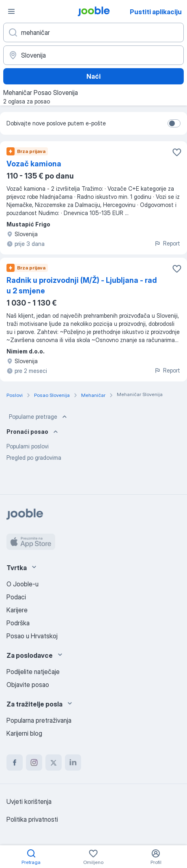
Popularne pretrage (39, 417)
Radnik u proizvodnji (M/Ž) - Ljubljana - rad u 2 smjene (82, 285)
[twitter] (54, 762)
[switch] (174, 123)
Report (167, 243)
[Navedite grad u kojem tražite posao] (93, 55)
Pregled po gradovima (34, 458)
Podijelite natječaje (33, 672)
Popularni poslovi (28, 446)
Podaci (16, 597)
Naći (93, 76)
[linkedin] (73, 762)
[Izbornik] (11, 11)
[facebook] (15, 762)
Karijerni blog (24, 733)
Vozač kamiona (34, 164)
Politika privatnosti (32, 819)
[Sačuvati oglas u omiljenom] (177, 152)
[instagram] (34, 762)
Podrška (18, 623)
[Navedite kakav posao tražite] (93, 32)
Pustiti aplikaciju (156, 12)
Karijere (17, 610)
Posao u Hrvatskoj (32, 636)
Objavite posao (28, 685)
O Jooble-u (23, 584)
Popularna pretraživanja (39, 720)
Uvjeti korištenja (29, 801)
